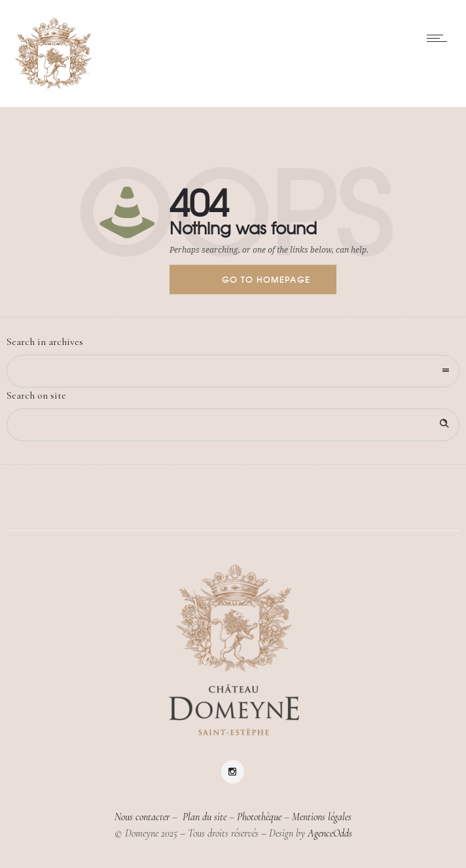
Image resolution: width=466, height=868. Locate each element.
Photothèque (259, 817)
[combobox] (233, 371)
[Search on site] (233, 425)
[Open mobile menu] (440, 38)
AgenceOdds (330, 833)
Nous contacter (142, 817)
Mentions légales (322, 817)
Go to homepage (266, 280)
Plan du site (203, 817)
